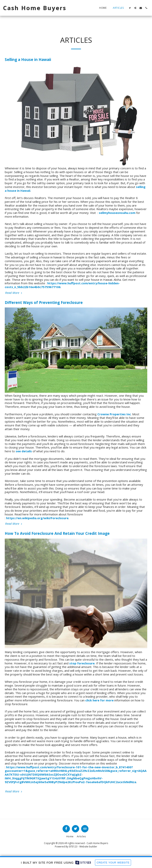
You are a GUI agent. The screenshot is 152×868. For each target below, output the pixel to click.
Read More (14, 293)
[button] (130, 8)
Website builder (88, 847)
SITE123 (73, 847)
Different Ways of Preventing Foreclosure (44, 302)
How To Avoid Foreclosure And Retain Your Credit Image (57, 533)
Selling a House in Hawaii (28, 59)
